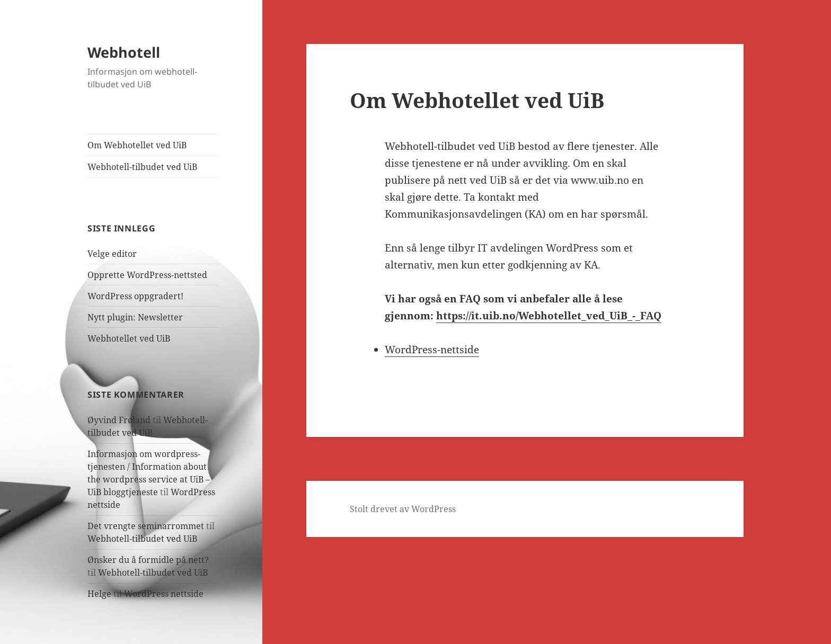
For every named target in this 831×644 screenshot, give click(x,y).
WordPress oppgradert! (135, 296)
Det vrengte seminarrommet (146, 526)
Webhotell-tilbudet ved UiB (142, 167)
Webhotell (124, 52)
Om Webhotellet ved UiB (137, 145)
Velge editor (112, 254)
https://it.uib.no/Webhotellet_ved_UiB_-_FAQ (549, 316)
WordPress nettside (164, 594)
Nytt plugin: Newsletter (135, 317)
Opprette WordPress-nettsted (147, 275)
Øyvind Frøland (119, 420)
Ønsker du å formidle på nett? (148, 560)
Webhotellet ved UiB (129, 338)
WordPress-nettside (432, 350)
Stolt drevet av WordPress (403, 509)
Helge (99, 594)
